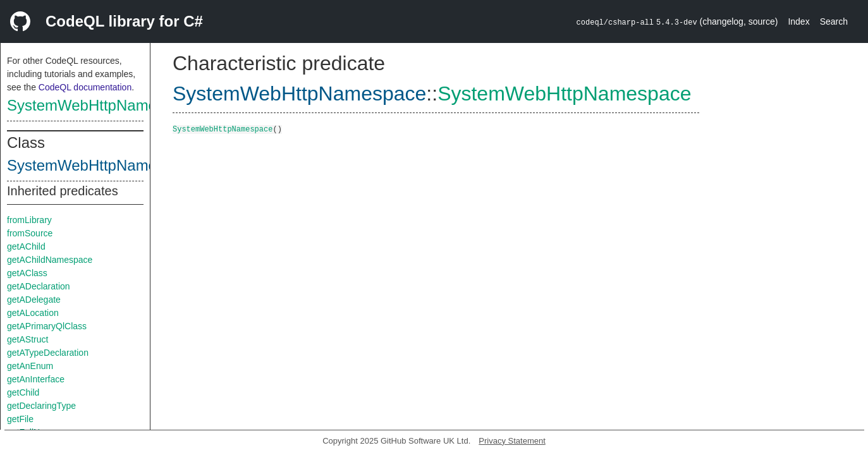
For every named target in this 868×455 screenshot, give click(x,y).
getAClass (27, 273)
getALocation (33, 313)
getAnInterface (36, 379)
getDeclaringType (41, 406)
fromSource (30, 233)
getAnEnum (30, 366)
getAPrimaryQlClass (47, 326)
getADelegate (34, 300)
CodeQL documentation (85, 87)
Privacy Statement (512, 441)
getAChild (26, 246)
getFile (20, 419)
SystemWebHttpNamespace (102, 105)
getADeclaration (39, 286)
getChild (23, 392)
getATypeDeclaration (48, 353)
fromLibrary (29, 220)
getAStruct (28, 339)
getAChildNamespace (50, 260)
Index (798, 21)
